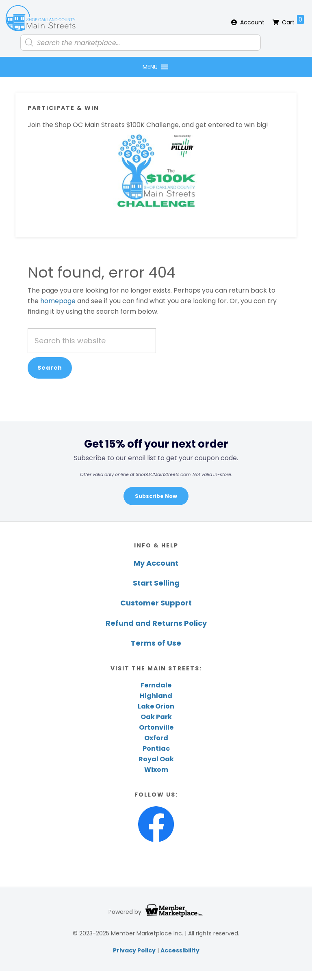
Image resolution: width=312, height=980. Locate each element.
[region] (156, 471)
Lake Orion (156, 706)
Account (252, 22)
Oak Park (156, 717)
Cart (293, 21)
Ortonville (156, 727)
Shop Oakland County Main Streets (41, 18)
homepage (58, 301)
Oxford (156, 738)
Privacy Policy (134, 950)
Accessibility (180, 950)
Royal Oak (156, 759)
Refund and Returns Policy (156, 623)
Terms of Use (156, 643)
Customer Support (156, 603)
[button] (150, 67)
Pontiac (156, 748)
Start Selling (156, 583)
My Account (156, 563)
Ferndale (156, 685)
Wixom (156, 770)
